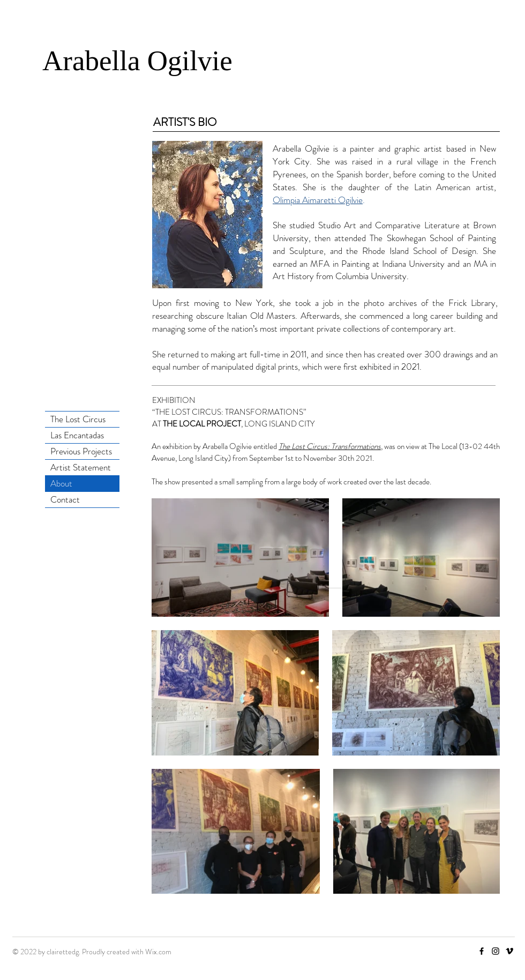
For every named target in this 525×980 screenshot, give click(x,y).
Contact (65, 499)
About (61, 483)
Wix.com (158, 952)
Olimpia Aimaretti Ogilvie (318, 200)
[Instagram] (496, 951)
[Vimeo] (509, 951)
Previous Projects (81, 451)
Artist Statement (81, 467)
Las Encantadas (77, 435)
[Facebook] (482, 951)
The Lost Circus (78, 419)
